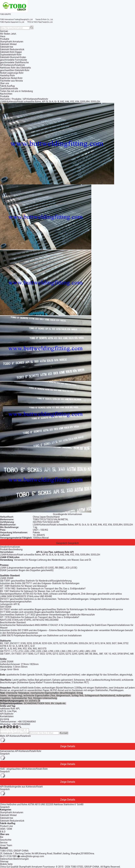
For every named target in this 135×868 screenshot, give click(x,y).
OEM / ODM (6, 829)
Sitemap (4, 861)
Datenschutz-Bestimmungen (14, 859)
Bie (2, 837)
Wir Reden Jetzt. (8, 34)
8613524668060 (22, 724)
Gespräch (62, 543)
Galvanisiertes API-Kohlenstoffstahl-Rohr (21, 751)
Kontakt (64, 733)
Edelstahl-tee (7, 818)
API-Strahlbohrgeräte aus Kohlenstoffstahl (21, 787)
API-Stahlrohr (7, 714)
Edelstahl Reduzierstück (12, 821)
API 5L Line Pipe (8, 711)
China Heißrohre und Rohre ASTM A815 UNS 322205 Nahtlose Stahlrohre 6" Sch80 (42, 804)
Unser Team (6, 845)
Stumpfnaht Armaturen (12, 812)
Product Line (6, 826)
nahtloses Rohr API (10, 709)
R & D (3, 832)
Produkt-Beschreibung (11, 549)
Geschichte (6, 840)
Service (4, 843)
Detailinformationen (10, 547)
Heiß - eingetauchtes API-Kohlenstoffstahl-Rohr (24, 769)
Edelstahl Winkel (8, 815)
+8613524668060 (27, 722)
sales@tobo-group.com (32, 856)
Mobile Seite (6, 864)
